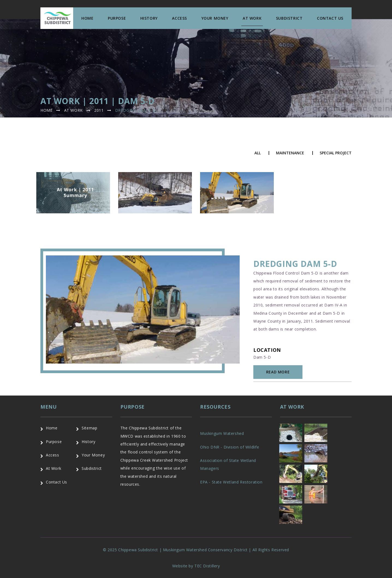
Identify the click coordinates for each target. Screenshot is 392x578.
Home (87, 18)
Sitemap (89, 428)
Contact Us (57, 482)
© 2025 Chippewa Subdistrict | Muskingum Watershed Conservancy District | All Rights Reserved (196, 550)
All (258, 153)
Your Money (215, 18)
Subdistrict (289, 18)
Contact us (330, 18)
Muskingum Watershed (222, 433)
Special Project (336, 153)
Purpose (117, 18)
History (149, 18)
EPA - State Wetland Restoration (231, 482)
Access (179, 18)
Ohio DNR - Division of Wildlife (230, 447)
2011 (99, 110)
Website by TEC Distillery (196, 566)
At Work (252, 18)
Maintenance (290, 153)
